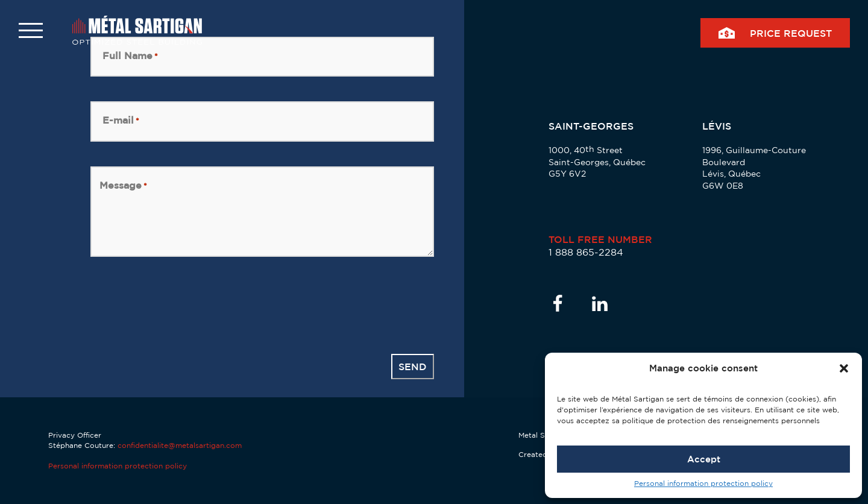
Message (123, 185)
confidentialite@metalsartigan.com (180, 445)
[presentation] (182, 305)
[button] (844, 368)
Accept (704, 459)
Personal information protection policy (703, 483)
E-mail (121, 120)
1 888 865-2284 (586, 252)
